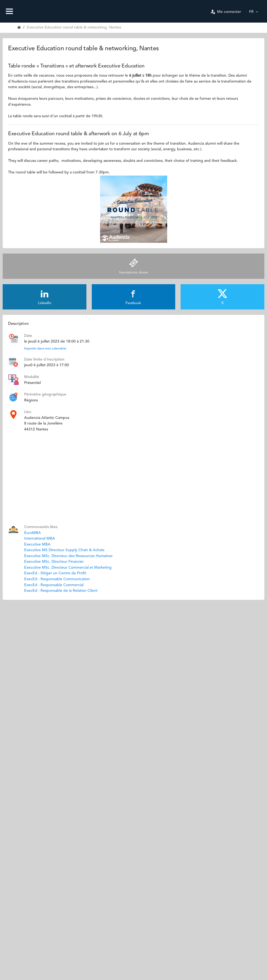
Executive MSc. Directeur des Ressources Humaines (68, 556)
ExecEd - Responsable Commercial (54, 585)
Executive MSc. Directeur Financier (54, 562)
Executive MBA (37, 544)
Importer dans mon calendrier (45, 349)
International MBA (40, 539)
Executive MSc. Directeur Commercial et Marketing (68, 568)
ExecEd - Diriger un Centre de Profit (55, 573)
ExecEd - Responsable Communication (57, 579)
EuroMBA (32, 533)
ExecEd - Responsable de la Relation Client (61, 591)
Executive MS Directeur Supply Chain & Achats (64, 550)
